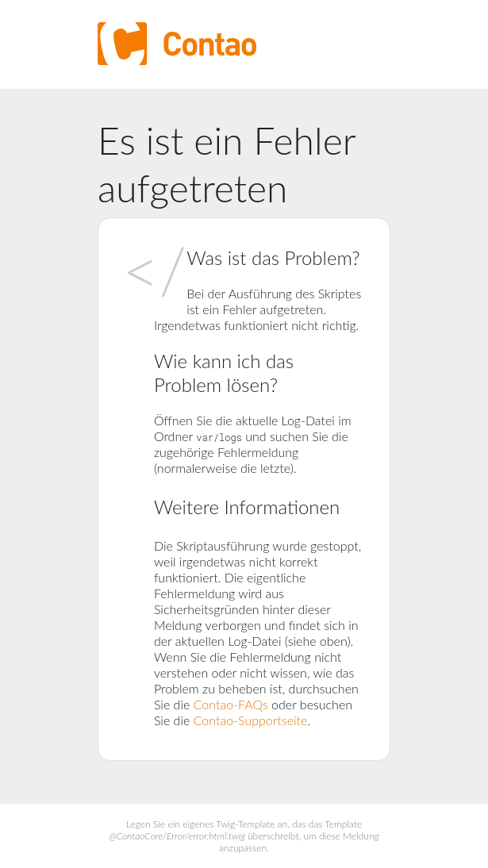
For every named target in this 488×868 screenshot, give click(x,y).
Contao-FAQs (231, 704)
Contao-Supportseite (251, 720)
